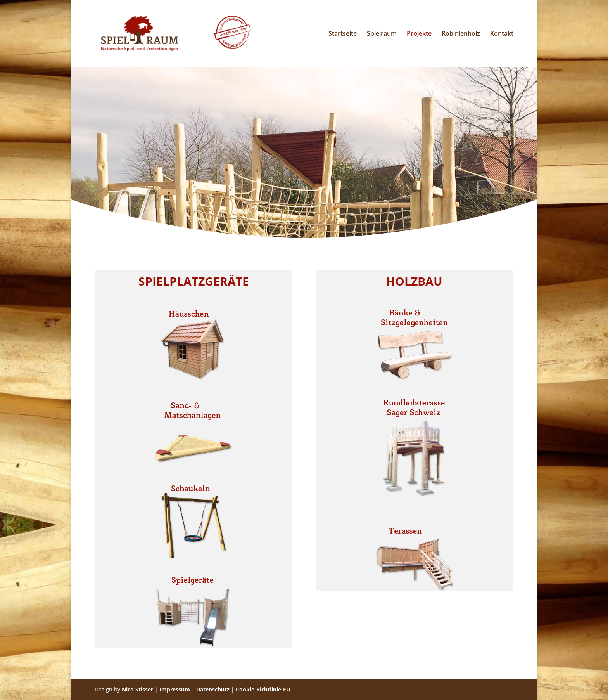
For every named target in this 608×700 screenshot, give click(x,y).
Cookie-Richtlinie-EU (263, 689)
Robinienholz (461, 34)
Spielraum (382, 34)
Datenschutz (213, 689)
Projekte (419, 34)
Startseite (343, 34)
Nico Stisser (137, 689)
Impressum (175, 689)
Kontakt (502, 34)
